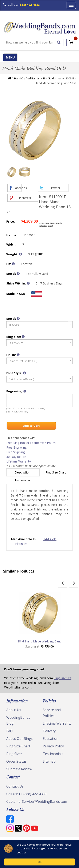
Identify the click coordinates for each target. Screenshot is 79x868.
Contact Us (15, 786)
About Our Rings (19, 739)
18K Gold (48, 78)
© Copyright (14, 843)
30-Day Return (16, 457)
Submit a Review (19, 769)
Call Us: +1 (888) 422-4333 (26, 794)
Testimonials (53, 754)
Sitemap (49, 761)
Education (51, 739)
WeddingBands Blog (18, 720)
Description (23, 472)
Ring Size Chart (56, 472)
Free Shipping (15, 452)
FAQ (9, 731)
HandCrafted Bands (27, 78)
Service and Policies (52, 713)
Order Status (16, 761)
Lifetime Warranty (19, 461)
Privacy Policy (53, 746)
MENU (10, 57)
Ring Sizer (14, 754)
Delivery (49, 731)
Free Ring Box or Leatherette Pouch (31, 443)
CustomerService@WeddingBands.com (37, 801)
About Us (14, 710)
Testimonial (23, 480)
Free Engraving (16, 447)
